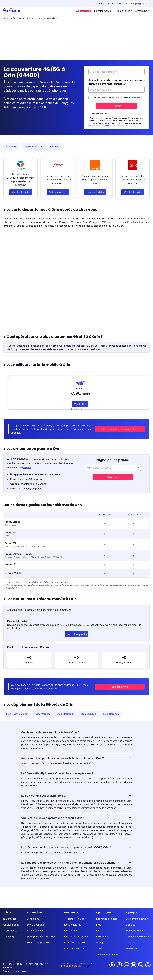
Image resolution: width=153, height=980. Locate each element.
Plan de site (132, 945)
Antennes (12, 146)
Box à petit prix (35, 921)
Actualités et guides (75, 915)
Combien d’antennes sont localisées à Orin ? (76, 728)
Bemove (7, 964)
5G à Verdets (43, 710)
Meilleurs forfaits (34, 146)
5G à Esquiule (89, 710)
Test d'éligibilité (72, 921)
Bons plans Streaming (39, 939)
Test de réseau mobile (76, 933)
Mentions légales (135, 927)
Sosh (99, 945)
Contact (130, 921)
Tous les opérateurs (107, 951)
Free (99, 921)
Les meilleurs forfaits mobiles (125, 427)
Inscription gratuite (76, 631)
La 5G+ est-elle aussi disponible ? (76, 792)
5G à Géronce (111, 710)
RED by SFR (103, 933)
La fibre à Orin (125, 683)
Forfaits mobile (11, 921)
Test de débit (71, 927)
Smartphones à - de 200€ (41, 933)
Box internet (9, 915)
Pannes (54, 146)
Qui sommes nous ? (137, 915)
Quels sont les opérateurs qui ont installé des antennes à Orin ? (76, 754)
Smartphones (10, 927)
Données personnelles (138, 933)
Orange (100, 939)
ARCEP (27, 464)
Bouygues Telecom (107, 915)
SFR (98, 927)
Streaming (8, 933)
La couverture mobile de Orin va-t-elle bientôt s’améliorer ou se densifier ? (76, 859)
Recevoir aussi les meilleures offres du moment (114, 98)
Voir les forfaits (21, 192)
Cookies (130, 939)
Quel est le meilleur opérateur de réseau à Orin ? (76, 814)
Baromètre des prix (74, 939)
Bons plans (33, 915)
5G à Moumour (65, 710)
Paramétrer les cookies (15, 967)
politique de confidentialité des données (110, 125)
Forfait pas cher (36, 927)
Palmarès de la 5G (74, 945)
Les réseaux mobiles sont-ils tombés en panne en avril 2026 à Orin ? (76, 844)
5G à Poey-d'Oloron (17, 710)
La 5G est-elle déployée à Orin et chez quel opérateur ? (76, 770)
